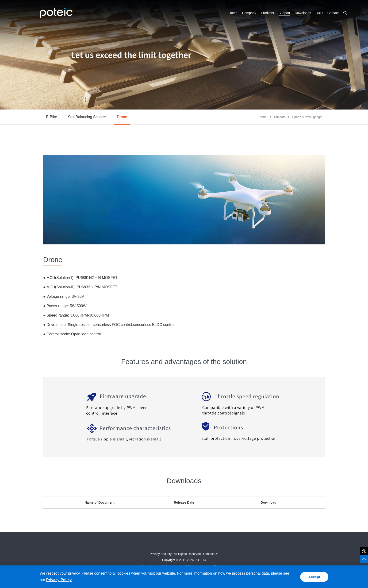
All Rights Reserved (187, 554)
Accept (314, 577)
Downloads (303, 13)
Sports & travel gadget (307, 117)
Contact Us (211, 554)
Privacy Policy (59, 580)
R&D (319, 13)
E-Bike (52, 117)
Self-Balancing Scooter (87, 117)
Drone (122, 117)
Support (284, 13)
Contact (333, 13)
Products (267, 13)
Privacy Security (161, 554)
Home (233, 13)
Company (249, 13)
